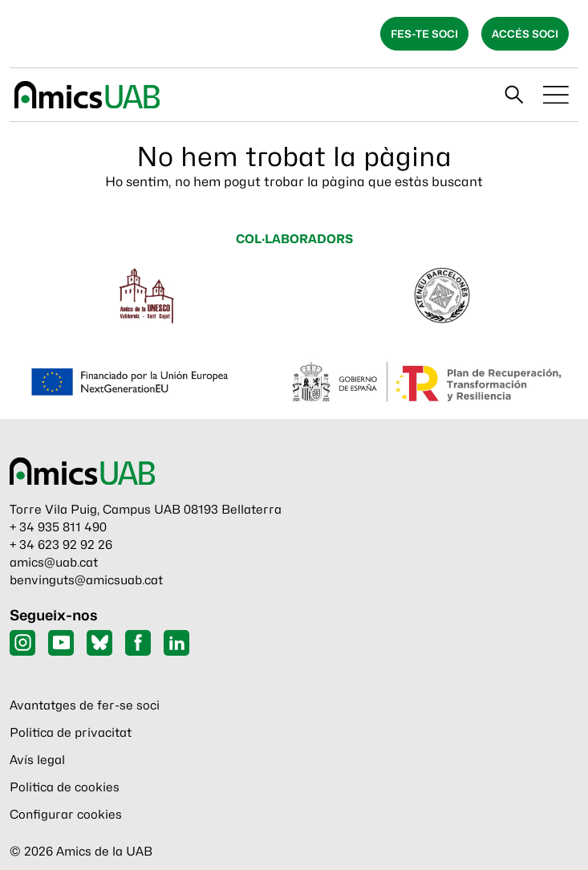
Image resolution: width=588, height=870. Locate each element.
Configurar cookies (66, 815)
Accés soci (525, 34)
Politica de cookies (65, 787)
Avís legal (37, 760)
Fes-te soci (424, 34)
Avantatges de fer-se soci (85, 705)
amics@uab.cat (54, 563)
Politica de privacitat (71, 733)
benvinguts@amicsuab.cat (86, 580)
